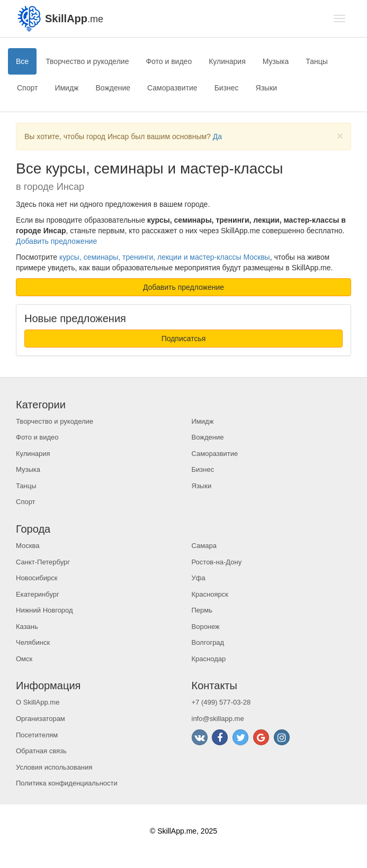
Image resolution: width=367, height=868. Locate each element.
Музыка (276, 61)
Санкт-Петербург (43, 562)
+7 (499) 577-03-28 (221, 702)
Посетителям (37, 735)
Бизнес (227, 88)
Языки (267, 88)
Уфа (199, 578)
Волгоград (208, 642)
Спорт (27, 88)
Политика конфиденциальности (67, 783)
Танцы (317, 61)
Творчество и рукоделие (87, 61)
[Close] (340, 136)
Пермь (202, 610)
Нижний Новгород (44, 610)
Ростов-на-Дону (217, 562)
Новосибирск (37, 578)
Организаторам (41, 719)
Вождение (113, 88)
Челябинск (33, 642)
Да (217, 136)
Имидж (66, 88)
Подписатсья (184, 339)
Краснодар (209, 659)
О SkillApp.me (38, 702)
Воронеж (206, 627)
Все (22, 61)
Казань (27, 627)
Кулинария (227, 61)
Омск (24, 659)
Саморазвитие (172, 88)
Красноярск (210, 594)
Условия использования (54, 767)
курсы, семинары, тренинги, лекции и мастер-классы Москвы (165, 257)
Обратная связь (41, 751)
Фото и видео (169, 61)
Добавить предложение (56, 241)
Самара (204, 546)
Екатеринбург (38, 594)
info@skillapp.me (218, 719)
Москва (28, 546)
